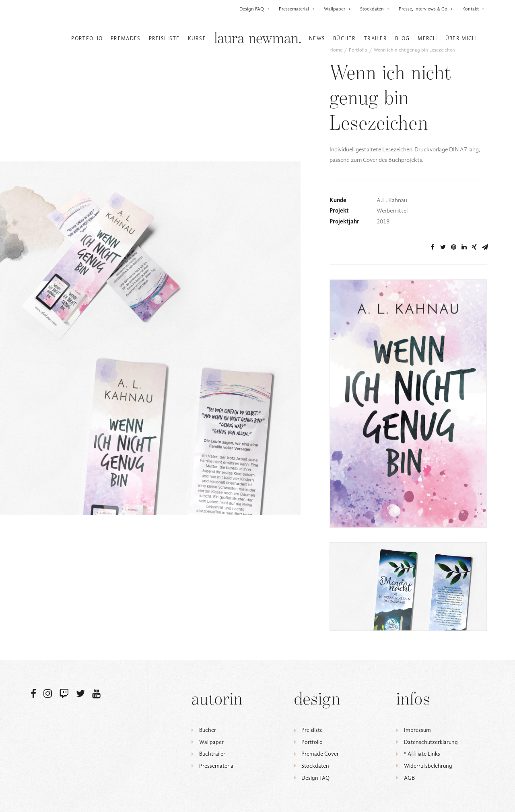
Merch (427, 38)
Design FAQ (254, 9)
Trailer (375, 38)
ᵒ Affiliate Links (422, 754)
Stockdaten (375, 9)
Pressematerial (297, 9)
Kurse (197, 38)
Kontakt (473, 9)
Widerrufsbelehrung (428, 766)
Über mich (461, 38)
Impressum (417, 730)
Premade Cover (320, 754)
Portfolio (87, 38)
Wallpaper (337, 9)
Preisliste (164, 38)
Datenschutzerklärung (431, 742)
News (317, 38)
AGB (409, 778)
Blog (402, 38)
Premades (126, 38)
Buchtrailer (212, 754)
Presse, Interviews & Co (426, 9)
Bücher (344, 38)
